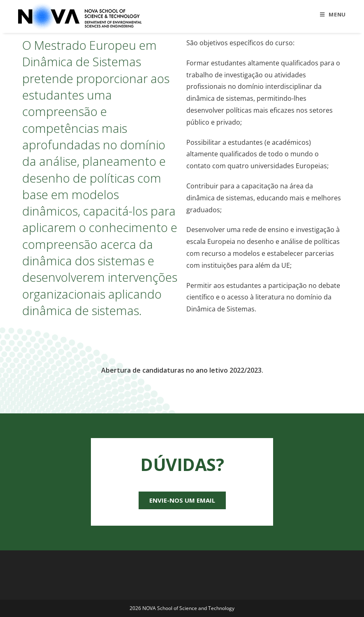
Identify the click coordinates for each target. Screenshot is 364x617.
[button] (182, 500)
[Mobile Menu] (333, 14)
